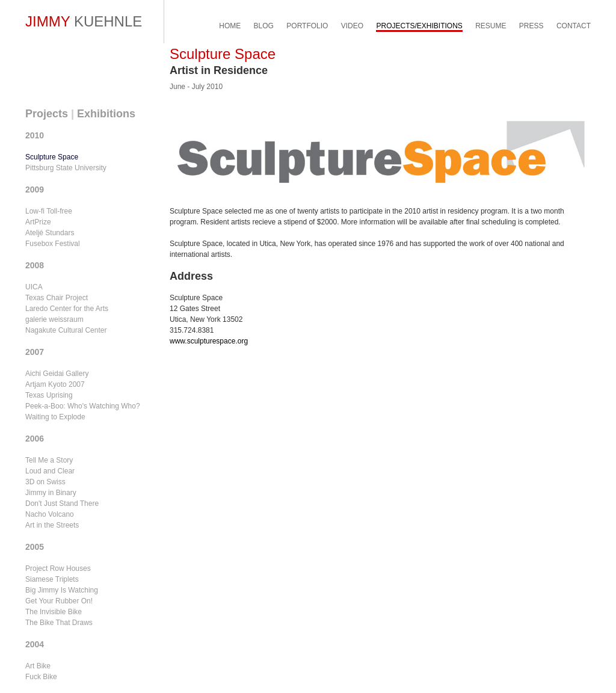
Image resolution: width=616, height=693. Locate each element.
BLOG (264, 26)
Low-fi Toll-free (49, 211)
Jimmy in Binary (51, 493)
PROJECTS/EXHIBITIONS (419, 26)
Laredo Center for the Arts (67, 309)
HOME (230, 26)
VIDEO (352, 26)
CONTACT (574, 26)
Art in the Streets (52, 525)
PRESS (531, 26)
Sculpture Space (52, 157)
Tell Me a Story (49, 460)
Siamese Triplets (52, 579)
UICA (34, 287)
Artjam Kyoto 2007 (55, 384)
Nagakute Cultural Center (66, 330)
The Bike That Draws (59, 623)
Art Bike (38, 666)
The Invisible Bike (54, 612)
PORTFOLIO (307, 26)
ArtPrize (38, 222)
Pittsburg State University (66, 168)
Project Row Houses (58, 568)
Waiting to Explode (55, 417)
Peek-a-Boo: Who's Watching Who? (83, 406)
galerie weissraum (54, 319)
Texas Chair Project (57, 298)
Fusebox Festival (53, 244)
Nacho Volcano (50, 514)
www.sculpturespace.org (209, 341)
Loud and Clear (50, 471)
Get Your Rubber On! (59, 601)
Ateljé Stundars (50, 233)
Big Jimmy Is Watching (62, 590)
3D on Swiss (45, 482)
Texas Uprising (49, 395)
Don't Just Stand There (62, 504)
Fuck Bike (41, 677)
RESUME (491, 26)
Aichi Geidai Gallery (57, 374)
